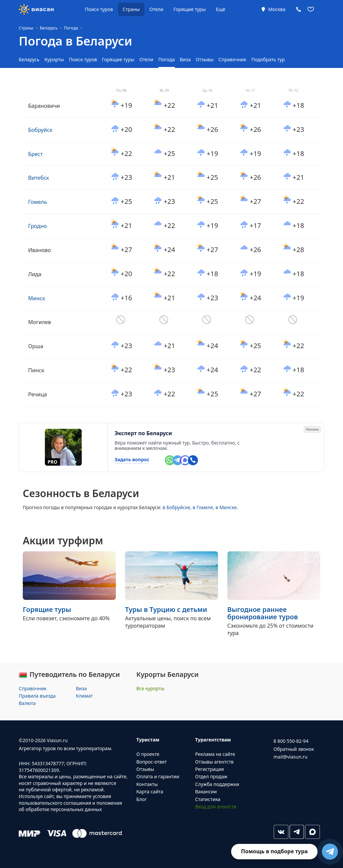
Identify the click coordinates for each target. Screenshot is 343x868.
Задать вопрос (132, 460)
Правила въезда (37, 696)
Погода (167, 59)
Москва (277, 9)
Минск (37, 298)
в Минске (226, 507)
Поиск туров (99, 9)
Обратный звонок (294, 749)
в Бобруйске (176, 507)
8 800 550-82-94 (291, 741)
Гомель (38, 202)
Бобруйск (40, 130)
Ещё (220, 9)
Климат (85, 696)
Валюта (27, 703)
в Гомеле (203, 507)
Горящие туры (190, 9)
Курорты (54, 59)
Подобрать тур (268, 59)
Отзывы (204, 59)
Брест (36, 154)
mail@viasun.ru (291, 757)
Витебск (39, 178)
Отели (156, 9)
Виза (185, 59)
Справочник (232, 59)
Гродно (38, 226)
